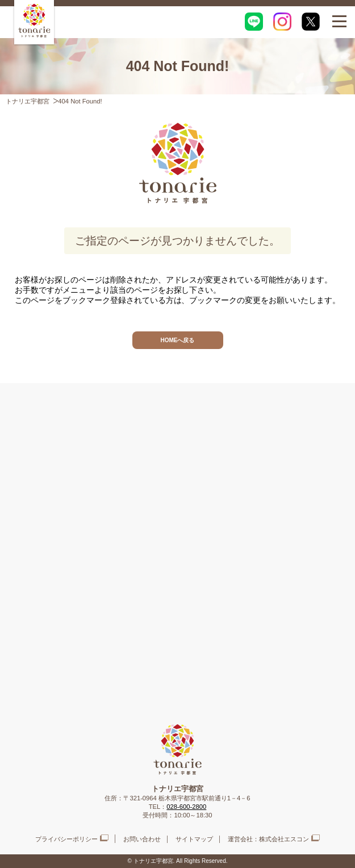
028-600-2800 (186, 807)
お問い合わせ (142, 839)
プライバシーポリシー (66, 839)
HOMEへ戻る (178, 340)
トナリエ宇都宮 (28, 101)
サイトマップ (194, 839)
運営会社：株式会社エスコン (268, 839)
